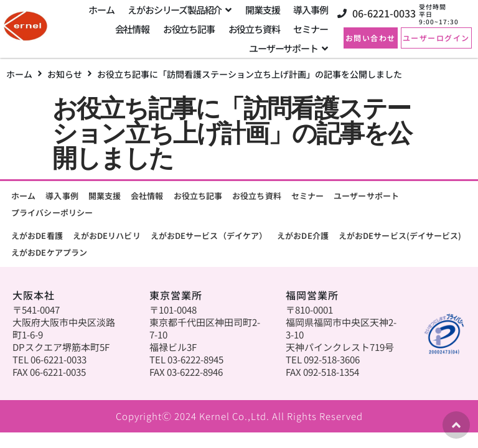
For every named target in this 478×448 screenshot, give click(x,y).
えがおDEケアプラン (49, 252)
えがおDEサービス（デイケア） (209, 236)
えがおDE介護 (303, 236)
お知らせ (65, 74)
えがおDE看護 (37, 236)
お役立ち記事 (198, 196)
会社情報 (147, 196)
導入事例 (62, 196)
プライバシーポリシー (52, 212)
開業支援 (105, 196)
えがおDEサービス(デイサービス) (400, 236)
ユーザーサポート (366, 196)
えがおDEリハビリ (107, 236)
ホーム (19, 74)
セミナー (307, 196)
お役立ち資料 (257, 196)
